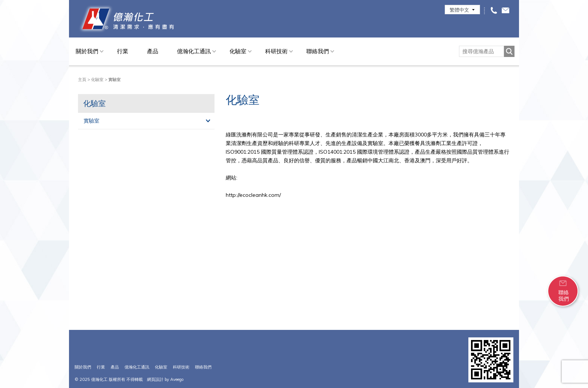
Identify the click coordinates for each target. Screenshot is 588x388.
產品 (153, 51)
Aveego (177, 379)
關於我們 (87, 51)
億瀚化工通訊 (194, 51)
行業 (123, 51)
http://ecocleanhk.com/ (253, 195)
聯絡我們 (318, 51)
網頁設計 (155, 379)
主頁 (82, 79)
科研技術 (276, 51)
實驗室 (91, 121)
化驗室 (238, 51)
